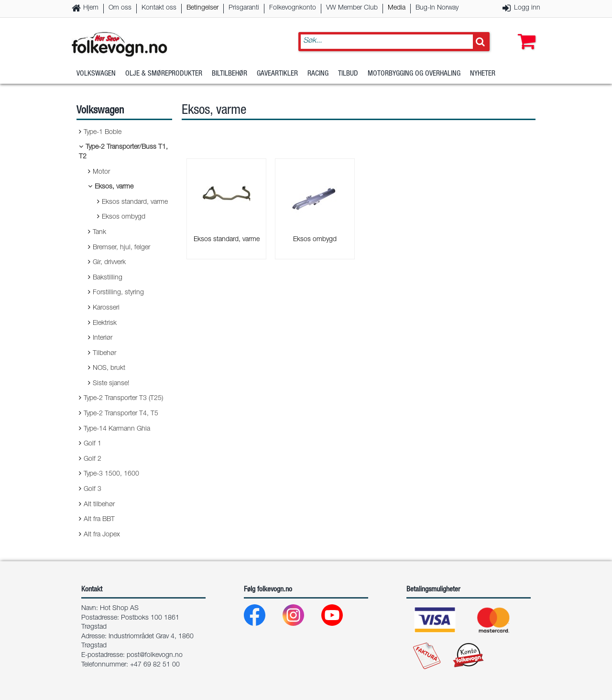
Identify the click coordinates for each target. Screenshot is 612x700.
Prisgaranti (244, 8)
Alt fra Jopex (102, 535)
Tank (99, 233)
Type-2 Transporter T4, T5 (121, 414)
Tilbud (348, 74)
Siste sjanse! (111, 384)
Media (397, 8)
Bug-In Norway (437, 8)
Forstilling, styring (118, 293)
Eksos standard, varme (135, 202)
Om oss (120, 8)
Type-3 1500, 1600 (111, 474)
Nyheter (483, 74)
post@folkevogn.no (155, 656)
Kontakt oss (159, 8)
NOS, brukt (109, 368)
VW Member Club (352, 8)
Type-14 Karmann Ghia (117, 429)
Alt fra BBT (99, 520)
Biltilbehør (229, 74)
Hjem (91, 8)
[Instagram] (301, 617)
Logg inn (527, 8)
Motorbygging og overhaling (414, 74)
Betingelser (202, 8)
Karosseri (106, 308)
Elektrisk (105, 323)
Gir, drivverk (109, 263)
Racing (318, 74)
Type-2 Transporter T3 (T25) (123, 399)
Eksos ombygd (124, 217)
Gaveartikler (277, 74)
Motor (101, 172)
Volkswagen (96, 74)
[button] (525, 32)
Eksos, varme (114, 187)
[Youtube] (340, 617)
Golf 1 (93, 444)
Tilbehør (104, 354)
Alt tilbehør (99, 505)
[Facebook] (262, 617)
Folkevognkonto (293, 8)
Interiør (103, 338)
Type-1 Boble (103, 133)
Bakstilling (108, 278)
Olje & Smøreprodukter (164, 74)
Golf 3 (93, 489)
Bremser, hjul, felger (121, 248)
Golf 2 (93, 459)
